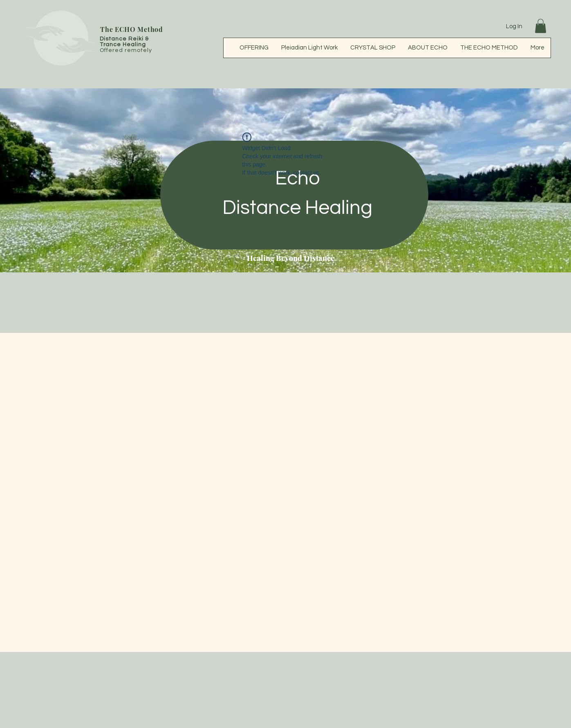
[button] (541, 26)
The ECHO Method (132, 29)
